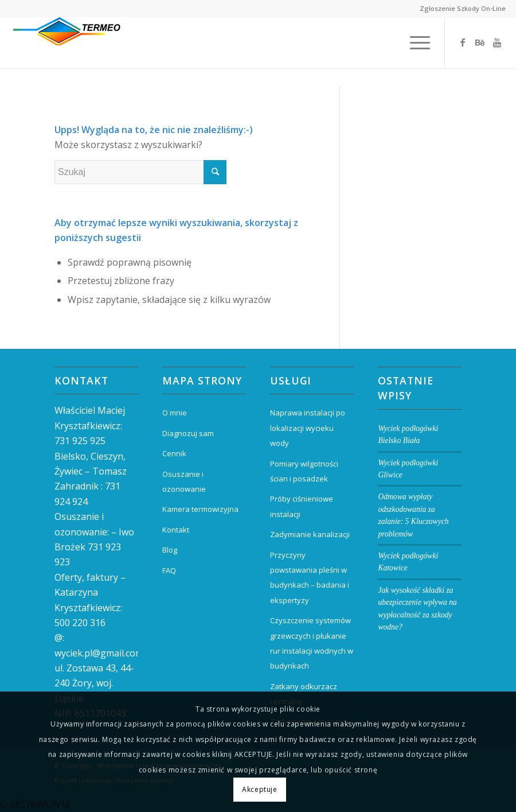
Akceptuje (259, 789)
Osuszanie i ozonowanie (184, 481)
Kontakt (176, 530)
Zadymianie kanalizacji (310, 534)
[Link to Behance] (480, 42)
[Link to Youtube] (497, 42)
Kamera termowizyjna (200, 509)
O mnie (175, 413)
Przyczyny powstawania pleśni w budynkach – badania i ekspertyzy (310, 578)
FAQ (169, 570)
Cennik (174, 453)
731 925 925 (80, 441)
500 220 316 (80, 623)
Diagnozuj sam (188, 433)
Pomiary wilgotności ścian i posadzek (304, 471)
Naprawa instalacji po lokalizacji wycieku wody (308, 428)
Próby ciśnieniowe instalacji (302, 506)
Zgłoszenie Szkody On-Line (463, 8)
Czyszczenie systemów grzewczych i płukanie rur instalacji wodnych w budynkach (312, 643)
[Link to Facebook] (463, 42)
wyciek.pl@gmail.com (99, 653)
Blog (170, 550)
